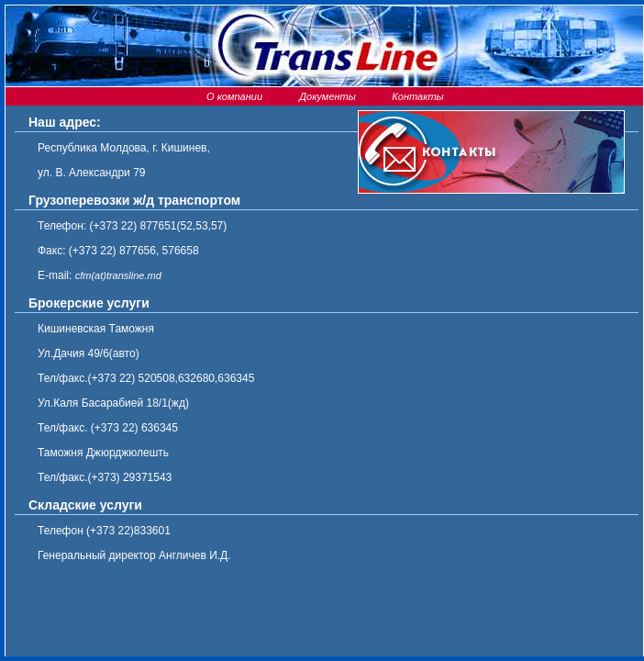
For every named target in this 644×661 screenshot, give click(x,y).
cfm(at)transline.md (118, 275)
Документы (325, 96)
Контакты (416, 96)
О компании (233, 96)
